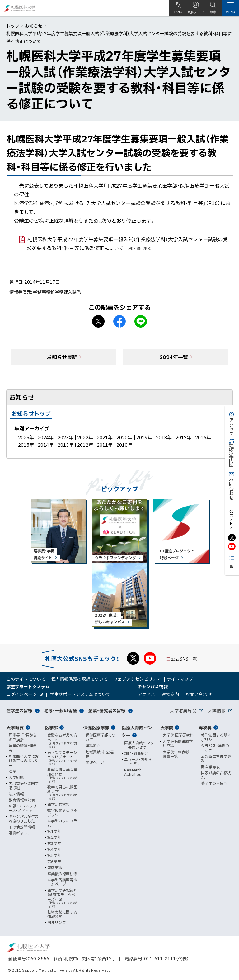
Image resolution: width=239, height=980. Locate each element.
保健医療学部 (96, 728)
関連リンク (57, 922)
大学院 (167, 728)
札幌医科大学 (19, 8)
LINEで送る (141, 321)
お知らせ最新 (62, 357)
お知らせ (34, 26)
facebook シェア (119, 321)
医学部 (51, 728)
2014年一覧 (174, 357)
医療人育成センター (137, 731)
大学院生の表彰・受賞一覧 (177, 754)
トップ (13, 26)
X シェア (98, 321)
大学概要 (15, 728)
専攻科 (205, 728)
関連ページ (95, 762)
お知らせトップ (31, 413)
